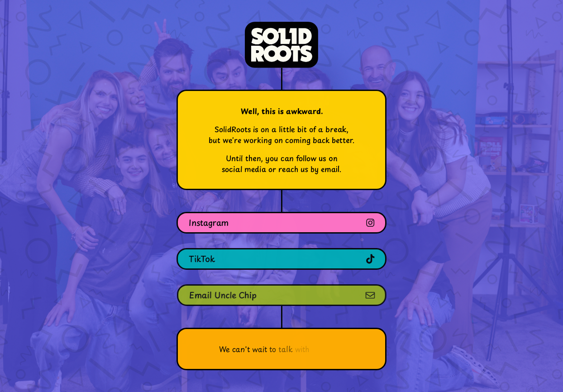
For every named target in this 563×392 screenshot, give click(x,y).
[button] (281, 223)
